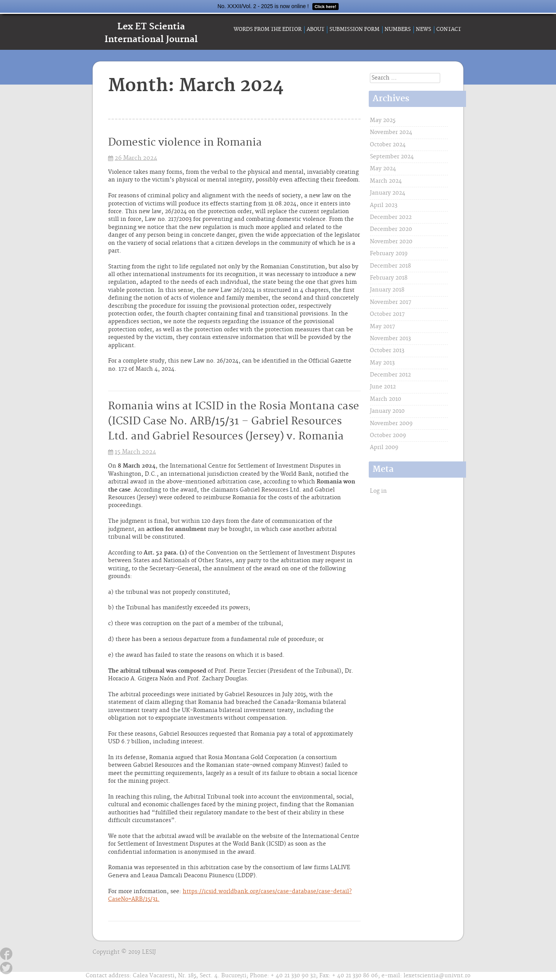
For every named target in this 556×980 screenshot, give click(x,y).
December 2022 (391, 217)
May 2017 (382, 327)
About (315, 29)
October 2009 (388, 436)
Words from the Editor (268, 29)
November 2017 (391, 302)
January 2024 (388, 193)
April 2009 (384, 448)
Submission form (354, 29)
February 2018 (389, 278)
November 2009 (391, 424)
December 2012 (390, 375)
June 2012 (383, 387)
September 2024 (392, 157)
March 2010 (386, 399)
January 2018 (387, 290)
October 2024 (388, 145)
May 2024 (383, 169)
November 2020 (391, 242)
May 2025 (383, 120)
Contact (449, 29)
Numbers (398, 29)
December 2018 (390, 266)
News (424, 29)
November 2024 (391, 132)
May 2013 (382, 363)
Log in (378, 491)
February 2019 (389, 254)
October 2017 (387, 314)
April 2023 (384, 205)
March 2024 (386, 181)
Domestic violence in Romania (185, 143)
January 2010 (387, 411)
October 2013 (387, 351)
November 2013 (390, 339)
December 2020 (391, 229)
